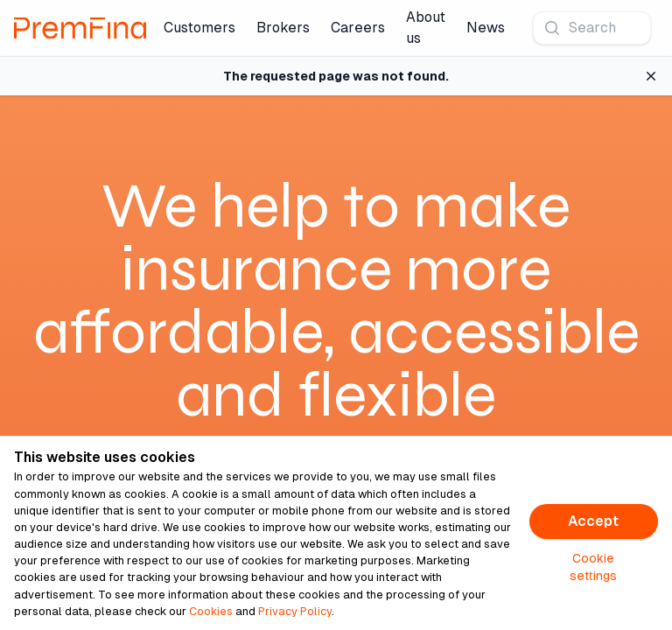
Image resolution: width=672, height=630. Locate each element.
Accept (593, 521)
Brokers (283, 28)
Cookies (211, 611)
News (486, 28)
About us (426, 28)
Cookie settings (593, 567)
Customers (199, 28)
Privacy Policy (295, 611)
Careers (358, 28)
